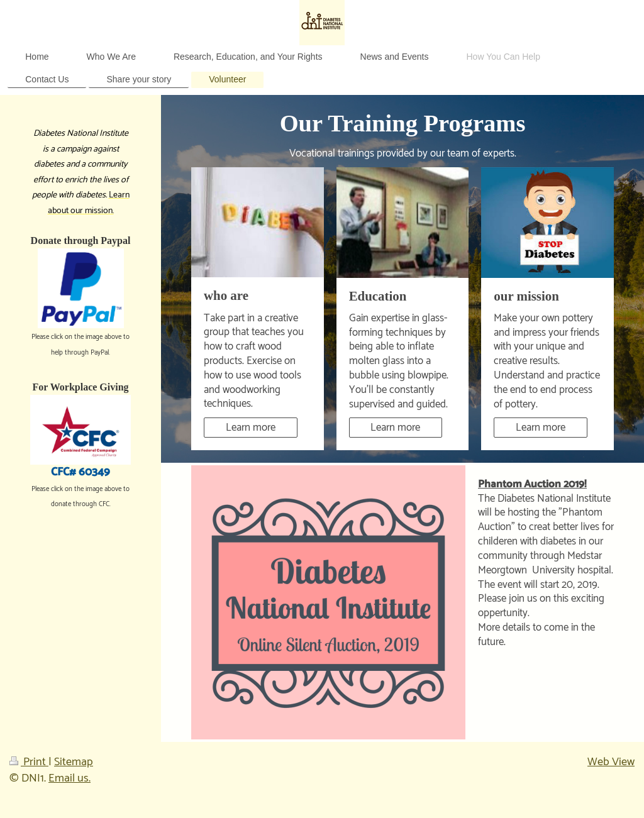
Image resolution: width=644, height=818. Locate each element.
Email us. (69, 778)
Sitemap (74, 762)
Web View (611, 762)
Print (29, 762)
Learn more (251, 428)
